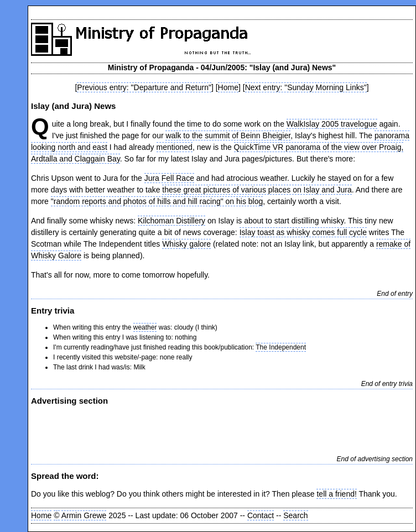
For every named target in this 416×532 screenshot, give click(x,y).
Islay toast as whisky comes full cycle (303, 232)
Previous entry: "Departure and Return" (144, 87)
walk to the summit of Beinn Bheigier (228, 135)
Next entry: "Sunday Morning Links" (306, 87)
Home (228, 87)
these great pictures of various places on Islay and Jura (257, 190)
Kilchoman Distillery (171, 221)
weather (145, 327)
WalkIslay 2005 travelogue (332, 124)
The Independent (281, 347)
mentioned (175, 147)
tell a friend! (336, 494)
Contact (261, 515)
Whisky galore (186, 244)
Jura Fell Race (169, 178)
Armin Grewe (84, 515)
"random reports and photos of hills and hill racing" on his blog (157, 201)
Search (295, 515)
